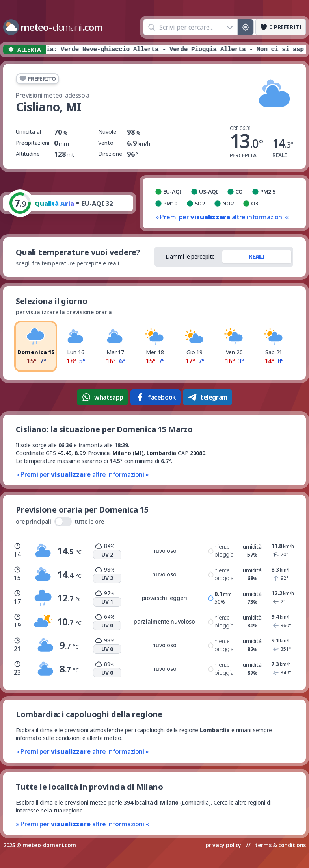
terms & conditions (280, 845)
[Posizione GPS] (246, 27)
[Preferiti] (281, 27)
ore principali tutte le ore (60, 522)
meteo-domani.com (49, 845)
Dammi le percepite (190, 256)
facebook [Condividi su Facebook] (155, 397)
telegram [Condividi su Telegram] (208, 397)
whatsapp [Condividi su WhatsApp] (102, 397)
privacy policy (223, 845)
